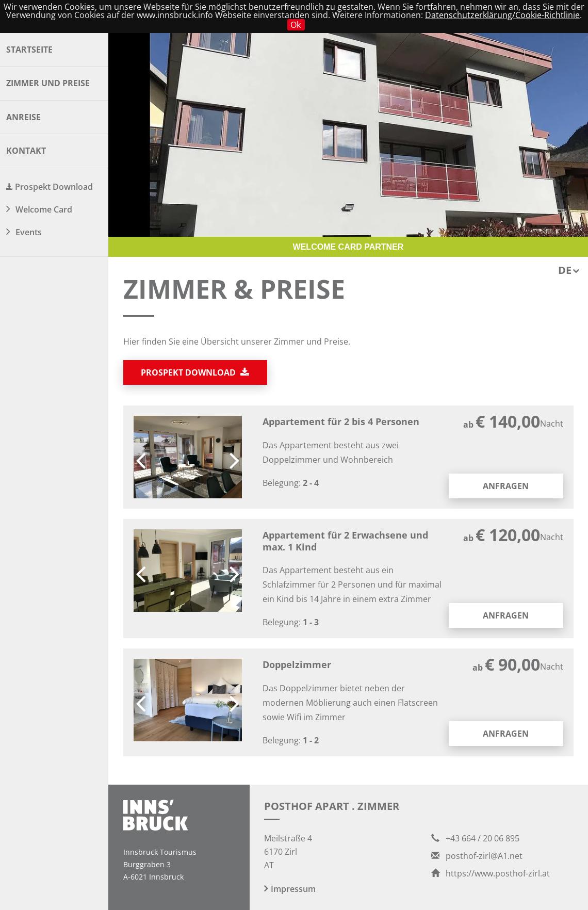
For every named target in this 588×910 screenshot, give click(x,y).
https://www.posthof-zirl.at (491, 873)
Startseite (29, 50)
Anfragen (506, 486)
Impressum (293, 889)
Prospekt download (195, 372)
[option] (188, 457)
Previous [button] (141, 457)
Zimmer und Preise (48, 83)
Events (29, 232)
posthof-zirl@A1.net (477, 856)
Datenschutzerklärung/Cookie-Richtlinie (502, 15)
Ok (296, 25)
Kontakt (26, 151)
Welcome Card (44, 209)
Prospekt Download (54, 187)
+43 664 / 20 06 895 (475, 838)
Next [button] (235, 457)
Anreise (23, 117)
